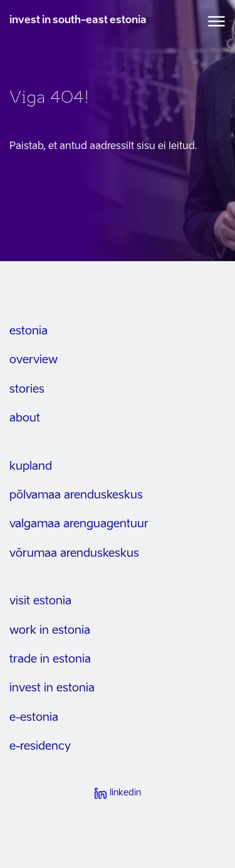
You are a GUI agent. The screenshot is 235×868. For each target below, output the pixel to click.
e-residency (40, 747)
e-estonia (34, 718)
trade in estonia (50, 659)
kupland (31, 467)
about (25, 418)
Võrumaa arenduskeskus (74, 554)
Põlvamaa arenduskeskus (76, 495)
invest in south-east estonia (78, 21)
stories (27, 390)
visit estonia (40, 601)
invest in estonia (52, 688)
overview (34, 360)
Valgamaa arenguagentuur (79, 524)
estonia (29, 331)
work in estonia (50, 631)
